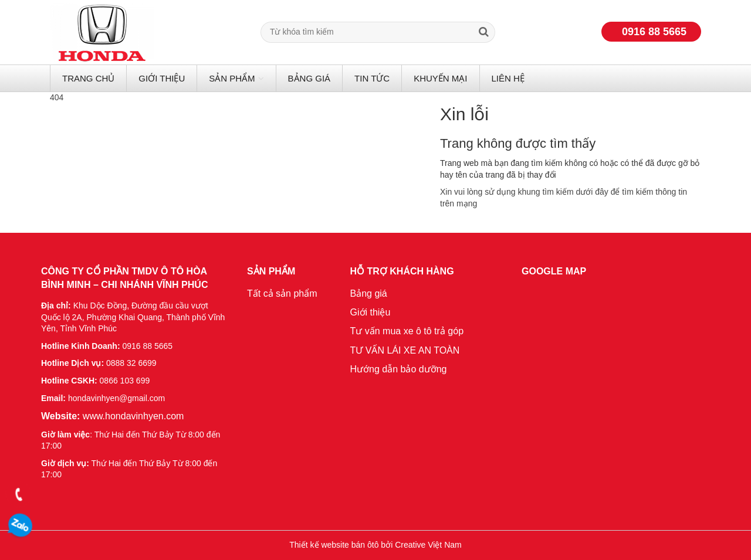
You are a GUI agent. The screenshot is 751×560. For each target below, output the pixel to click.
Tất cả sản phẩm (282, 293)
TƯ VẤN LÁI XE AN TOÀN (405, 350)
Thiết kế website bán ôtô (334, 545)
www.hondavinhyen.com (112, 416)
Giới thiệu (162, 78)
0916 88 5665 (654, 32)
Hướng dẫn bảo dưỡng (399, 369)
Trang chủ (88, 78)
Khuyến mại (440, 78)
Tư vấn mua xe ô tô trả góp (407, 331)
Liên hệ (508, 78)
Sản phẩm (232, 78)
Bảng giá (309, 78)
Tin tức (372, 78)
